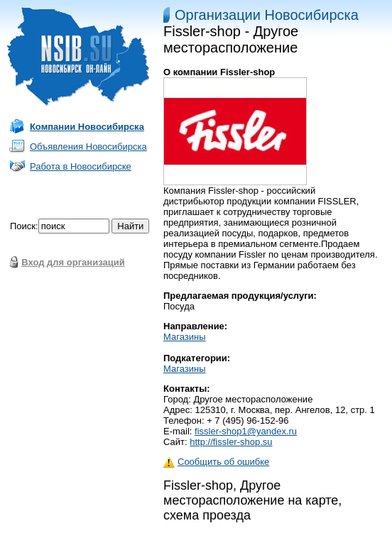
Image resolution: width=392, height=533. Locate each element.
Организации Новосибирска (267, 15)
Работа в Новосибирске (81, 166)
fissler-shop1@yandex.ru (246, 431)
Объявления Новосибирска (88, 147)
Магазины (185, 337)
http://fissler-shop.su (231, 442)
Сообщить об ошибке (216, 462)
